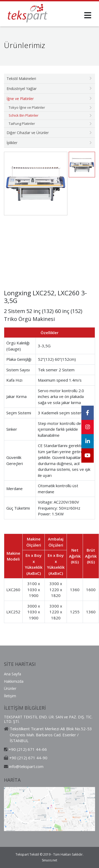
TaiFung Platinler (22, 124)
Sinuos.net (49, 860)
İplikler (12, 143)
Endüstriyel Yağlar (22, 89)
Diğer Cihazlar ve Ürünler (28, 133)
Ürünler (10, 688)
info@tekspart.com (26, 766)
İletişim (10, 696)
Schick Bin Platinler (24, 115)
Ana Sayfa (13, 674)
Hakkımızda (14, 681)
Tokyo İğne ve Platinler (27, 107)
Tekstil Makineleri (21, 79)
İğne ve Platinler (20, 99)
